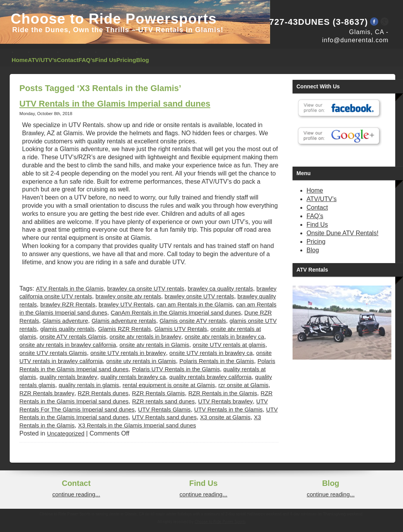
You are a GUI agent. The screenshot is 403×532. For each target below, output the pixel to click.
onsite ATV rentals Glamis (73, 337)
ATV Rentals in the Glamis (70, 288)
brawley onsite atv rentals (128, 296)
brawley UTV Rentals (126, 304)
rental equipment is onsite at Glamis (169, 385)
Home (20, 60)
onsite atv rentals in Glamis (154, 345)
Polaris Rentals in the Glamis (217, 361)
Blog (142, 60)
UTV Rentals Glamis (164, 409)
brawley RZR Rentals (68, 304)
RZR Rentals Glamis (158, 393)
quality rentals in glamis (89, 385)
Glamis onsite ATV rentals (193, 321)
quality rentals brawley (68, 377)
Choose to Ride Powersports (114, 19)
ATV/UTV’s (42, 60)
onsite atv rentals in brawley (146, 337)
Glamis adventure (65, 321)
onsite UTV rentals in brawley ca (211, 353)
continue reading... (76, 494)
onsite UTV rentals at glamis (229, 345)
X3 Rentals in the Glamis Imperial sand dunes (137, 425)
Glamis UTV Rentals (181, 329)
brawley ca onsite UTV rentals (146, 288)
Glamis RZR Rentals (125, 329)
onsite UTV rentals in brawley (128, 353)
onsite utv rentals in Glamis (141, 361)
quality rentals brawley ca (133, 377)
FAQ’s (87, 60)
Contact (68, 60)
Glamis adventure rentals (124, 321)
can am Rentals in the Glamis (195, 304)
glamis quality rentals (67, 329)
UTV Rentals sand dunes (164, 417)
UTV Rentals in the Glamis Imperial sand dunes (115, 104)
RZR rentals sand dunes (164, 401)
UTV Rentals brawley (225, 401)
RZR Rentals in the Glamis (223, 393)
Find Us (106, 60)
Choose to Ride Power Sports (220, 522)
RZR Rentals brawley (47, 393)
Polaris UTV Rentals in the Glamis (176, 369)
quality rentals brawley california (211, 377)
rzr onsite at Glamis (244, 385)
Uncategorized (66, 433)
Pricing (126, 60)
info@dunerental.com (355, 40)
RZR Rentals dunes (103, 393)
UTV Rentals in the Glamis (228, 409)
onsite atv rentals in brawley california (68, 345)
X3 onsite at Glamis (225, 417)
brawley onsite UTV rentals (199, 296)
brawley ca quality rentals (220, 288)
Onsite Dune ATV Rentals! (343, 233)
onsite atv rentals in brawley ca (225, 337)
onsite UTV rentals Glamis (53, 353)
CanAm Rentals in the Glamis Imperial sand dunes (176, 312)
